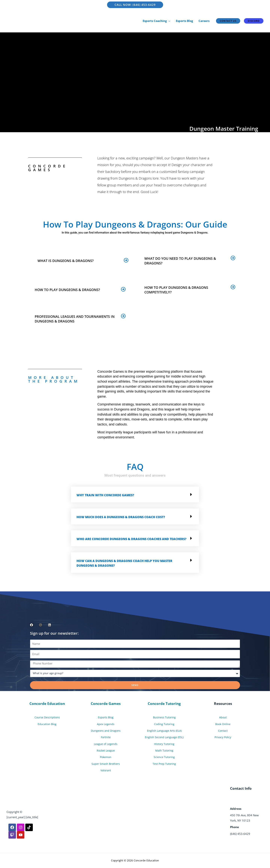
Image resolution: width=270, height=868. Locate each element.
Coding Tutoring (164, 724)
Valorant (106, 770)
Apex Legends (106, 724)
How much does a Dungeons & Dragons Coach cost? (121, 517)
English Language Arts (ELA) (164, 731)
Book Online (223, 724)
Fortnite (106, 737)
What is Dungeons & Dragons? (66, 261)
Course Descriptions (47, 717)
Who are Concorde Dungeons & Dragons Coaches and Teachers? (131, 539)
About (223, 717)
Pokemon (106, 757)
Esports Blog (106, 717)
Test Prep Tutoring (164, 764)
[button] (83, 260)
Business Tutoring (164, 717)
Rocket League (106, 751)
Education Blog (47, 724)
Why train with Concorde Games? (105, 495)
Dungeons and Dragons (106, 731)
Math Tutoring (164, 751)
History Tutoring (164, 744)
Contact (223, 731)
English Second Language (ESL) (164, 737)
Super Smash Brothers (106, 764)
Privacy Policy (223, 737)
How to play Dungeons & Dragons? (67, 290)
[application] (168, 21)
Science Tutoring (164, 757)
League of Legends (106, 744)
